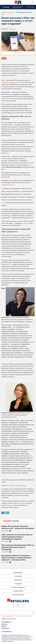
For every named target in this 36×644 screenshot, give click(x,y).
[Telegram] (22, 606)
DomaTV (31, 218)
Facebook (22, 503)
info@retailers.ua (7, 631)
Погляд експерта (18, 595)
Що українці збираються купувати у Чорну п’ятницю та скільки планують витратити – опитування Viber (16, 558)
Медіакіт (4, 626)
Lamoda (24, 223)
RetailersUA (26, 635)
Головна (4, 12)
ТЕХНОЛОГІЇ (18, 580)
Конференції (5, 628)
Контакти (4, 624)
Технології (12, 12)
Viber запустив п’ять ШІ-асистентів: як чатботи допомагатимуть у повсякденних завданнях (17, 537)
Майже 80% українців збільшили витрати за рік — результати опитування (18, 527)
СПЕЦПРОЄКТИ (18, 591)
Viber (4, 58)
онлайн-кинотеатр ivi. (8, 185)
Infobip (11, 489)
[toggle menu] (33, 2)
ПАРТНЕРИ (18, 576)
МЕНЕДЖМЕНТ (18, 573)
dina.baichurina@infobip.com (17, 485)
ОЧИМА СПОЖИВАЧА (18, 587)
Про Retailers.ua (6, 622)
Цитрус (4, 203)
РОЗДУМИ (18, 584)
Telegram (9, 505)
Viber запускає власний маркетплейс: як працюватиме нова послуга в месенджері (18, 547)
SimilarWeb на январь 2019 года (11, 82)
